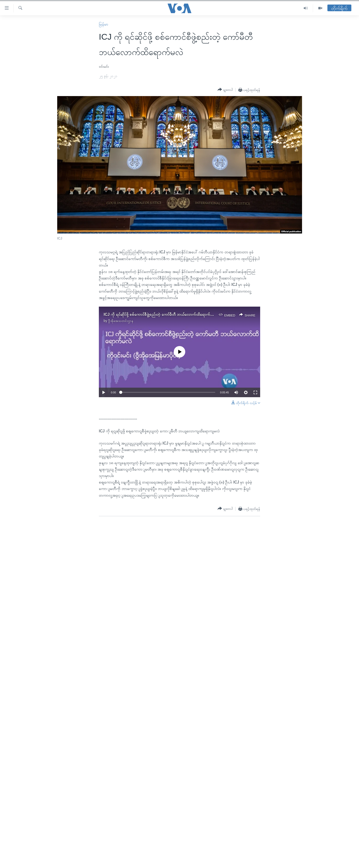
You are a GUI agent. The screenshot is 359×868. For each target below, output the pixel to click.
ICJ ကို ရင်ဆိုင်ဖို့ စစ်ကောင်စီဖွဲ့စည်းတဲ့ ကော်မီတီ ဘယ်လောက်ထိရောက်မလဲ (160, 314)
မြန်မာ (104, 24)
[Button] (225, 90)
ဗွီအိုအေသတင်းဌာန (121, 321)
